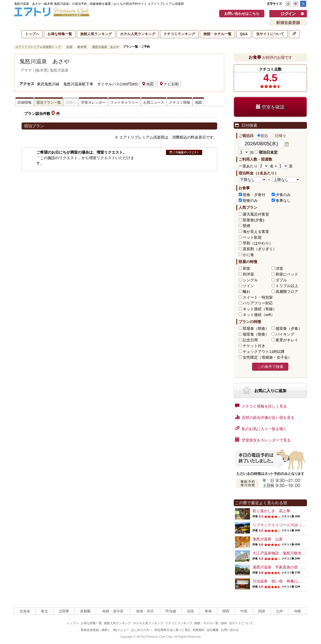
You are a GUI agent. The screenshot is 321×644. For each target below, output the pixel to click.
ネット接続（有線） (260, 309)
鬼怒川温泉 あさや (106, 47)
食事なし (283, 200)
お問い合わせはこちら (242, 14)
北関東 (64, 611)
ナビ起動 (169, 84)
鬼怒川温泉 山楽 (268, 539)
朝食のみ (250, 200)
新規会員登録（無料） (96, 630)
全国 (69, 47)
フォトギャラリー (124, 102)
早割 (258, 243)
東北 (44, 611)
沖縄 (297, 611)
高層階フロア (287, 292)
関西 (226, 611)
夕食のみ (283, 195)
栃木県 (82, 47)
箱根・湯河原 (113, 611)
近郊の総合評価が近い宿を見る (265, 417)
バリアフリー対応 (258, 303)
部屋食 (256, 328)
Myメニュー (121, 630)
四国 (262, 611)
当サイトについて (270, 34)
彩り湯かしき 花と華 (271, 511)
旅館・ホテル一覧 (217, 34)
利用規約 (199, 630)
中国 (244, 611)
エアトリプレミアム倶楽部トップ (38, 47)
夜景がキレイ (287, 340)
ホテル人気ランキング (138, 34)
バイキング (285, 334)
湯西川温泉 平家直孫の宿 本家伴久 (285, 567)
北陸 (190, 611)
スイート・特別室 (258, 297)
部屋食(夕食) (253, 220)
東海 (208, 611)
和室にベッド (287, 274)
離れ (247, 292)
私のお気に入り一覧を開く (261, 428)
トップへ (32, 34)
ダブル (281, 280)
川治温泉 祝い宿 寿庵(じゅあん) (282, 581)
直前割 (260, 249)
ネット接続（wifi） (259, 315)
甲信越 (171, 611)
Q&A (244, 34)
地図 (148, 84)
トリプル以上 (287, 286)
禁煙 (247, 226)
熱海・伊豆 (145, 611)
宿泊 (262, 136)
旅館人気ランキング (96, 34)
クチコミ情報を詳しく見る (261, 406)
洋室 (279, 268)
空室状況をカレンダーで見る (263, 440)
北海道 (25, 611)
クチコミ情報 (180, 102)
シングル (250, 280)
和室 (247, 268)
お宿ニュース (154, 102)
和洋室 (248, 274)
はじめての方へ (142, 630)
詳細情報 (25, 102)
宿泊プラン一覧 (49, 102)
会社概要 (213, 630)
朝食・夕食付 (254, 195)
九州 (279, 611)
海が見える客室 (256, 232)
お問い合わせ (230, 630)
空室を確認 (270, 107)
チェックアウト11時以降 (264, 351)
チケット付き (254, 346)
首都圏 (85, 611)
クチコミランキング (179, 34)
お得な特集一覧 (60, 34)
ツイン (248, 286)
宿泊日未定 (266, 152)
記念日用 (250, 340)
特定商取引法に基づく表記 (173, 630)
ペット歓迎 (252, 237)
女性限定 (267, 357)
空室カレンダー (93, 102)
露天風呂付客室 (256, 214)
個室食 (289, 328)
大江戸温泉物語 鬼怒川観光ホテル (283, 553)
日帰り (279, 136)
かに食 (248, 255)
